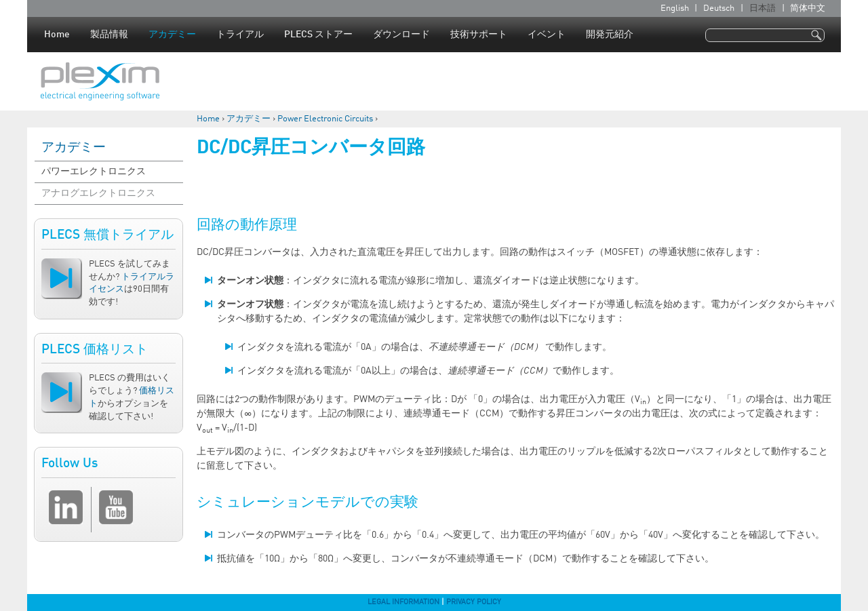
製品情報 (109, 35)
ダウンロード (401, 35)
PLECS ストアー (318, 35)
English (675, 8)
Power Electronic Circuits (325, 119)
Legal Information (403, 602)
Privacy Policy (474, 602)
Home (57, 35)
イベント (547, 35)
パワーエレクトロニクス (94, 172)
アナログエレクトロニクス (98, 193)
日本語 (763, 8)
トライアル (240, 35)
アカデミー (172, 35)
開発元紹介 (610, 35)
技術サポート (479, 35)
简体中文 (808, 8)
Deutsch (719, 8)
